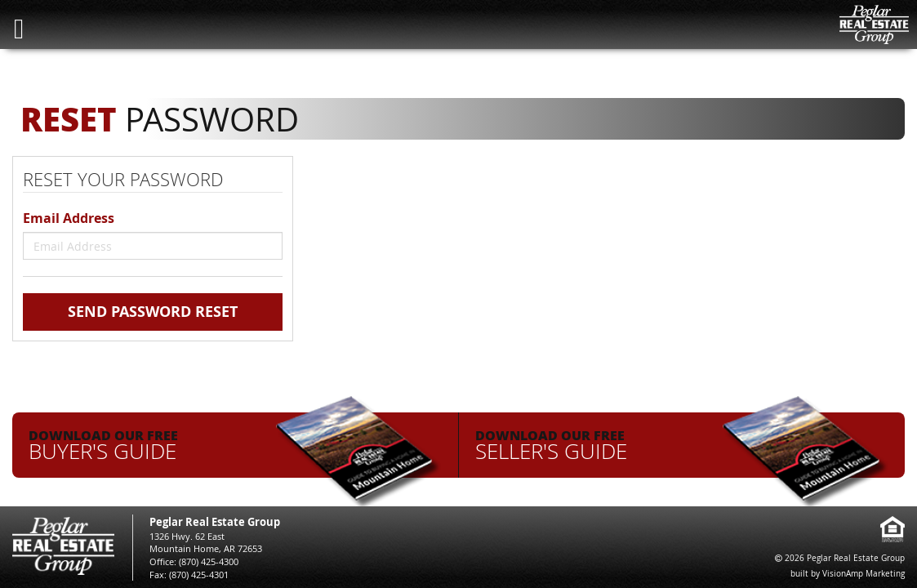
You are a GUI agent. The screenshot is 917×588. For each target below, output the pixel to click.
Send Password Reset (153, 312)
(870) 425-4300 (209, 561)
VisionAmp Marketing (864, 574)
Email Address (69, 218)
